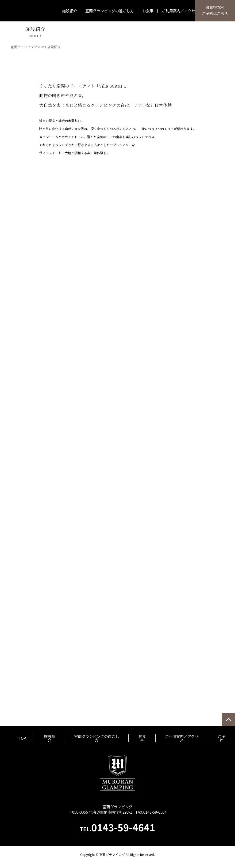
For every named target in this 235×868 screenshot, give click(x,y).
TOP (22, 738)
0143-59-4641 (118, 827)
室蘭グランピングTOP (27, 47)
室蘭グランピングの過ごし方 (110, 11)
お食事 (148, 11)
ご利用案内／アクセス (180, 11)
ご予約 (222, 738)
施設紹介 (70, 11)
